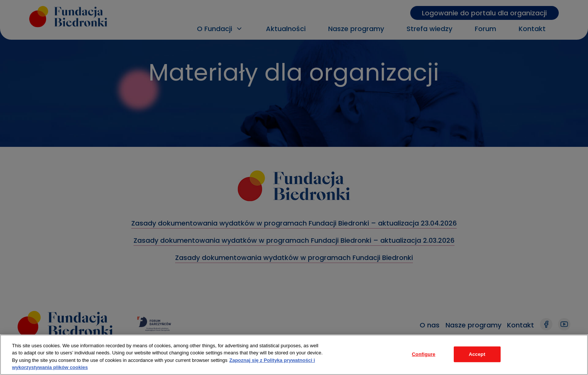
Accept (477, 354)
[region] (294, 355)
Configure (424, 354)
